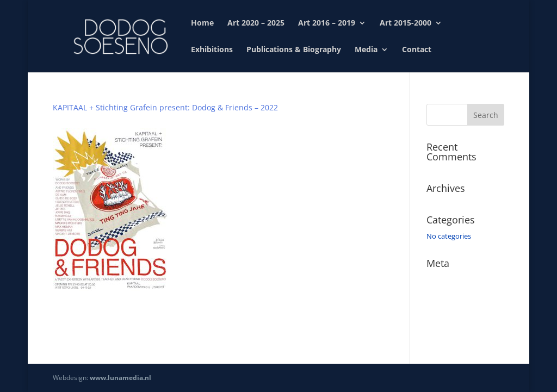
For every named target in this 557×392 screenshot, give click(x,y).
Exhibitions (212, 50)
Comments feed (452, 310)
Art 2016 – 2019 (327, 23)
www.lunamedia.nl (120, 378)
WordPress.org (450, 326)
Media (366, 50)
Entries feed (445, 295)
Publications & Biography (294, 50)
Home (202, 23)
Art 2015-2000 (406, 23)
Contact (417, 50)
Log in (436, 279)
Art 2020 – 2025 (256, 23)
